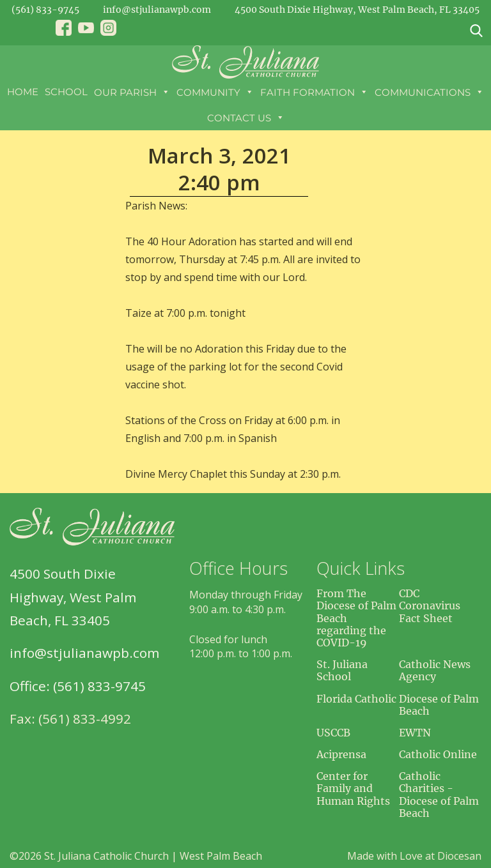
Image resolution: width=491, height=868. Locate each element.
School (66, 92)
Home (23, 92)
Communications (429, 92)
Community (215, 92)
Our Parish (132, 92)
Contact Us (246, 118)
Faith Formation (314, 92)
